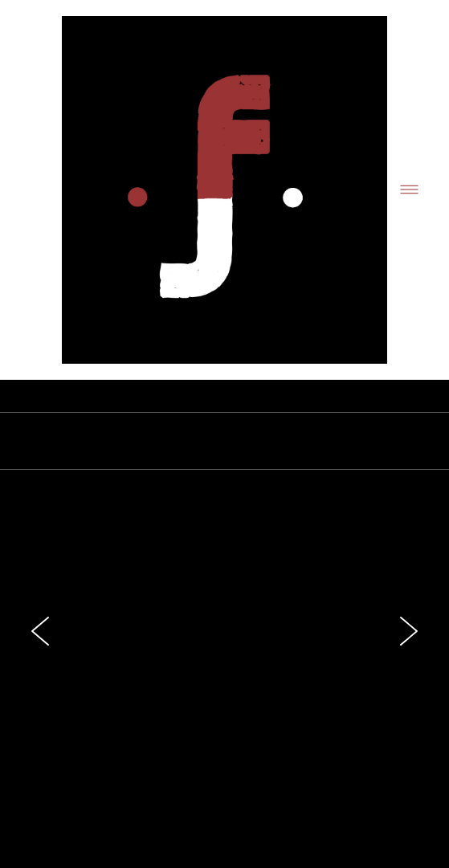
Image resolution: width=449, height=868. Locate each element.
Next (409, 631)
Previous (40, 631)
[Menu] (409, 190)
